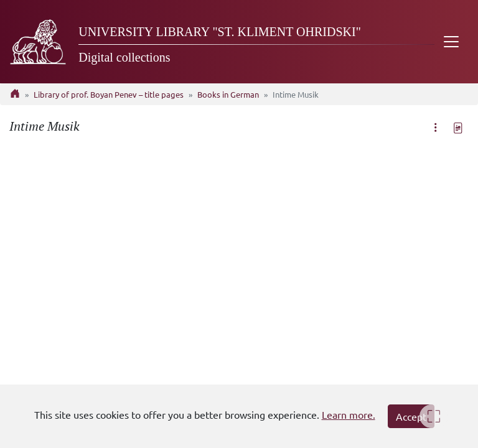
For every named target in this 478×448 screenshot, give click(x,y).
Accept (411, 416)
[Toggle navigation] (451, 42)
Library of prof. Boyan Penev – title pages (109, 94)
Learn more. (349, 414)
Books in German (228, 94)
